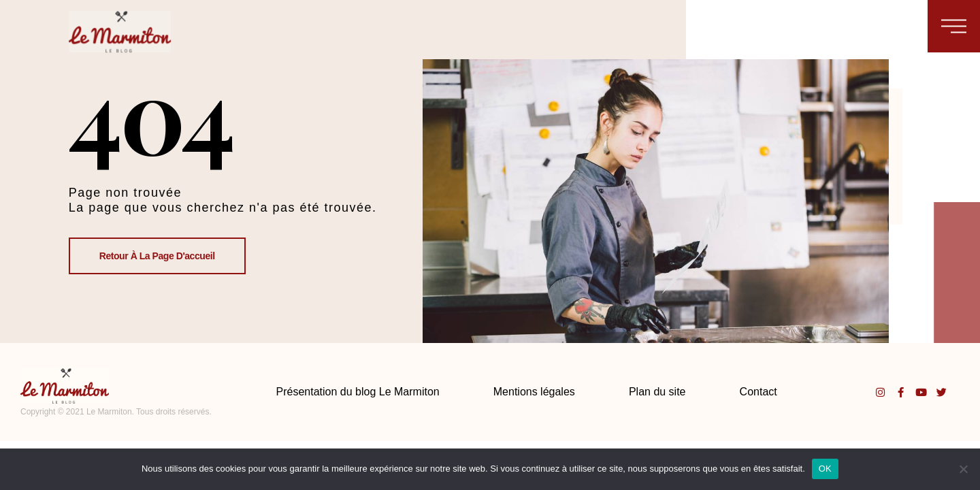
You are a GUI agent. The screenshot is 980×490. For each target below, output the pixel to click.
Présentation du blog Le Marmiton (358, 392)
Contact (758, 392)
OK (825, 469)
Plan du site (657, 392)
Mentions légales (534, 392)
